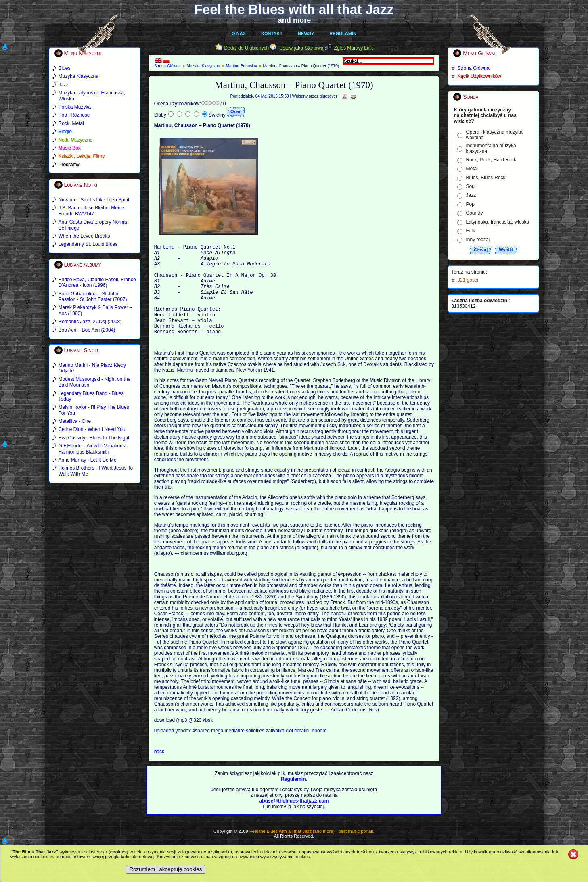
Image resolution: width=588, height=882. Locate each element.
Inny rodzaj (478, 240)
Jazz (471, 195)
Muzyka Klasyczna (203, 66)
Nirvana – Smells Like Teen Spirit (94, 200)
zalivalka (276, 750)
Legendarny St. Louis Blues (88, 244)
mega (218, 750)
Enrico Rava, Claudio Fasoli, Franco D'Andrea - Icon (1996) (97, 282)
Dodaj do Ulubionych (246, 48)
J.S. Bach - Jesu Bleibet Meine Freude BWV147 (91, 211)
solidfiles (255, 750)
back (159, 771)
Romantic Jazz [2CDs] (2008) (90, 322)
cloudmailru (299, 750)
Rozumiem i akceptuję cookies (165, 869)
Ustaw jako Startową (301, 48)
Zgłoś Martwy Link (354, 48)
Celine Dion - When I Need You (92, 429)
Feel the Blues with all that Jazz (294, 9)
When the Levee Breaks (84, 236)
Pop (470, 204)
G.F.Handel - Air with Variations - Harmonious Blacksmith (93, 449)
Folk (471, 231)
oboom (319, 750)
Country (475, 213)
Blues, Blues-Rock (486, 178)
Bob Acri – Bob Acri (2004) (87, 330)
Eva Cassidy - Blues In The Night (94, 438)
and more (295, 20)
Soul (471, 186)
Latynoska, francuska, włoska (498, 222)
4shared (202, 750)
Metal (472, 169)
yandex (184, 750)
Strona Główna (167, 66)
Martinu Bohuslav (242, 66)
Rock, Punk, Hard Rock (491, 160)
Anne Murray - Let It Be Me (88, 460)
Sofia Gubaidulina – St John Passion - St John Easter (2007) (93, 297)
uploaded (165, 750)
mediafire (235, 750)
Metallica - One (75, 421)
